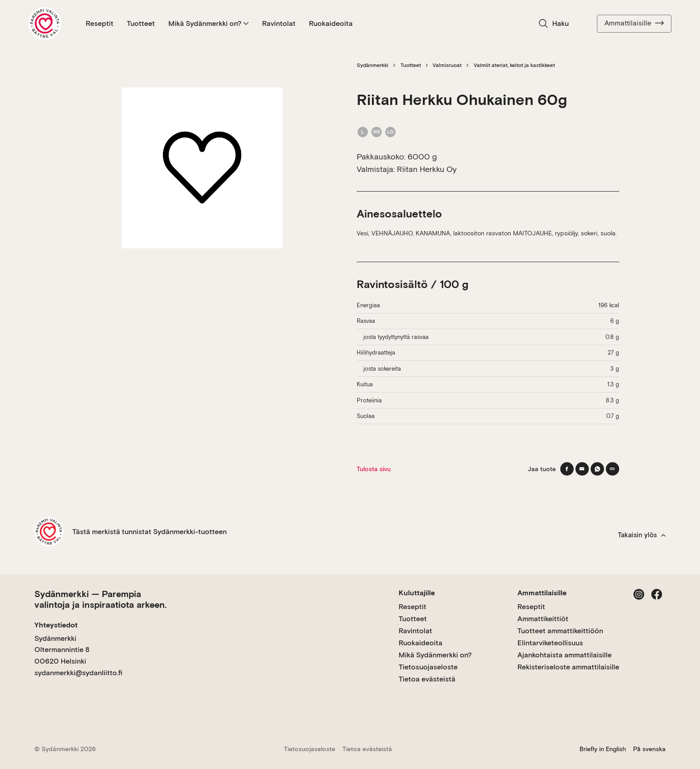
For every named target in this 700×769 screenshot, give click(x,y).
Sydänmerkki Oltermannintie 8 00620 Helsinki (62, 650)
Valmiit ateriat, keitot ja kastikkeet (514, 65)
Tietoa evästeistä (427, 679)
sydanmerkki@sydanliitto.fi (78, 673)
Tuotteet (141, 23)
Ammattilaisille (634, 23)
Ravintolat (279, 23)
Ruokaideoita (331, 23)
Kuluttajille (417, 593)
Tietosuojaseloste (428, 667)
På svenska (649, 749)
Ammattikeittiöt (543, 619)
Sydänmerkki (373, 65)
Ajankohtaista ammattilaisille (565, 655)
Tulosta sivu (374, 469)
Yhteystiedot (56, 625)
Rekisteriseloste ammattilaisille (568, 667)
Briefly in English (603, 749)
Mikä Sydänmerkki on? (208, 23)
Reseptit (100, 23)
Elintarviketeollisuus (550, 643)
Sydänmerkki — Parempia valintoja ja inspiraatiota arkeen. (100, 599)
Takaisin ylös (642, 535)
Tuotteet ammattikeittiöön (560, 631)
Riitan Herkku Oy (427, 169)
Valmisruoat (447, 65)
